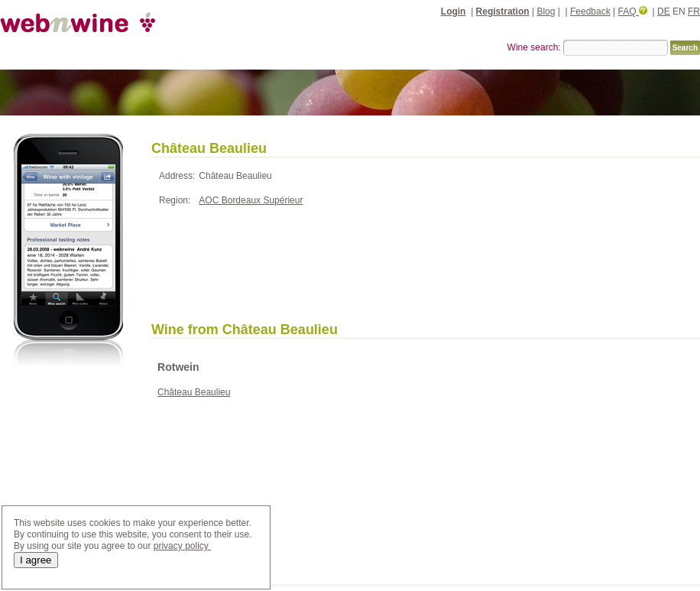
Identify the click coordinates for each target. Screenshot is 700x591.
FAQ (633, 11)
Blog (546, 11)
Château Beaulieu (194, 392)
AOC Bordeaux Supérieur (251, 200)
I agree (36, 560)
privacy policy (182, 546)
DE (664, 11)
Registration (503, 11)
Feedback (590, 11)
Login (454, 11)
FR (694, 11)
